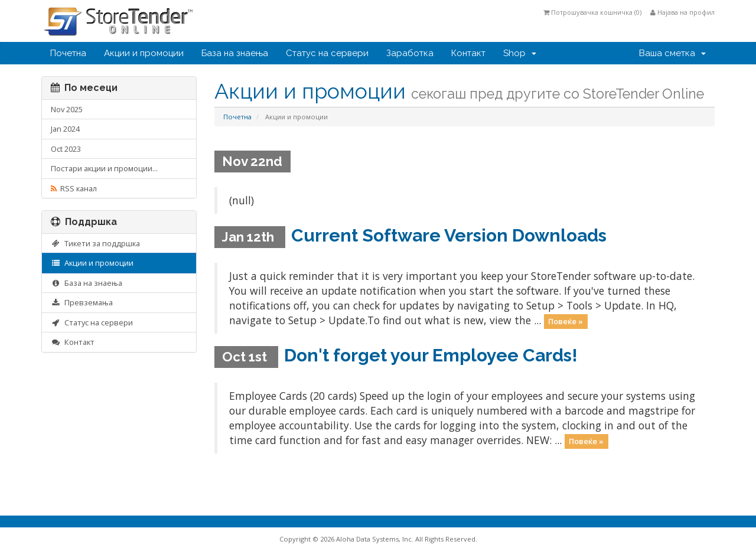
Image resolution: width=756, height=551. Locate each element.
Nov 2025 (67, 109)
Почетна (68, 53)
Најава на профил (682, 12)
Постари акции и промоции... (104, 168)
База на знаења (235, 53)
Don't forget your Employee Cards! (431, 355)
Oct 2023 (66, 149)
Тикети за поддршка (95, 243)
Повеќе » (566, 321)
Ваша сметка (672, 53)
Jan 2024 (65, 129)
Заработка (410, 53)
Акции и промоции (144, 53)
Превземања (82, 302)
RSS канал (74, 188)
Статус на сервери (327, 53)
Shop (520, 53)
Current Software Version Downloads (449, 235)
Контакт (468, 53)
